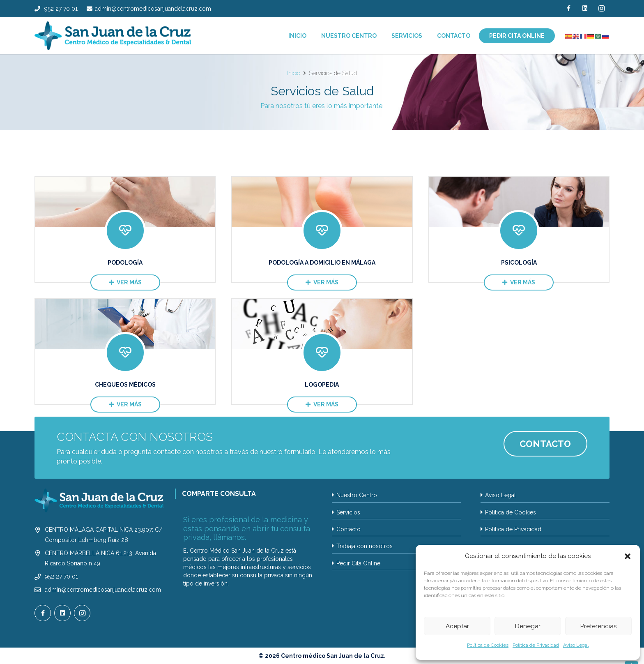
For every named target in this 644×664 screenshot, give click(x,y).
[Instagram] (601, 8)
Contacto (348, 529)
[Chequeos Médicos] (125, 352)
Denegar (528, 626)
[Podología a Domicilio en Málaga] (322, 229)
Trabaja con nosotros (365, 546)
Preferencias (598, 626)
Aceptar (457, 626)
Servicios (348, 512)
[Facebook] (568, 8)
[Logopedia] (322, 352)
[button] (628, 556)
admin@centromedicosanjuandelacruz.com (103, 590)
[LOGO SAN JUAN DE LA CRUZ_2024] (113, 36)
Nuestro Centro (357, 495)
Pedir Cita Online (358, 563)
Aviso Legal (576, 645)
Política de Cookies (488, 645)
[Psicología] (519, 229)
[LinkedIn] (585, 8)
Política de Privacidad (536, 645)
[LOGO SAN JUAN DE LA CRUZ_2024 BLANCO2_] (99, 500)
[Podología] (125, 229)
